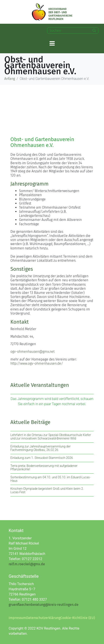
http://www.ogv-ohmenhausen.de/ (37, 363)
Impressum (17, 618)
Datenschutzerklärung (43, 618)
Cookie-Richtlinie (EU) (78, 618)
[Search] (94, 31)
